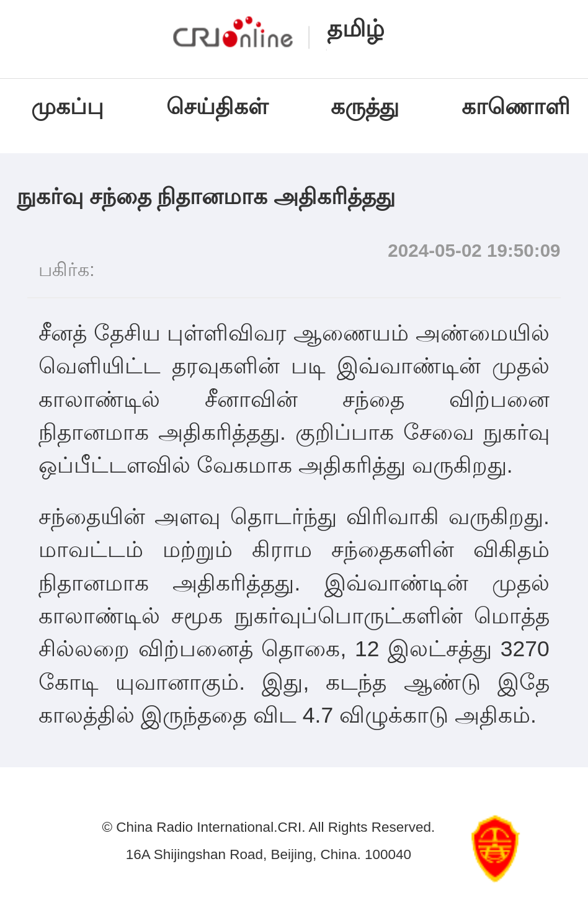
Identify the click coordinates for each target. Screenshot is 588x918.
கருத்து (365, 107)
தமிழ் (356, 29)
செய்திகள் (217, 107)
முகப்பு (67, 107)
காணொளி (519, 107)
